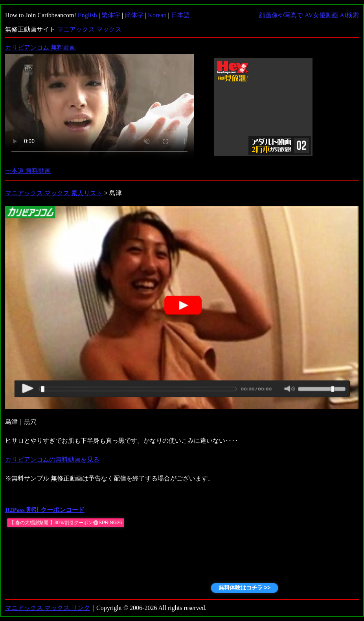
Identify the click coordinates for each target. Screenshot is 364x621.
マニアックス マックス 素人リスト (54, 193)
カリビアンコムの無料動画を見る (52, 459)
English (87, 15)
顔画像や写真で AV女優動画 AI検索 (309, 15)
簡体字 (134, 15)
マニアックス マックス (89, 29)
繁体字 (111, 15)
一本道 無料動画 (28, 171)
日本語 (180, 15)
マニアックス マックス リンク (48, 608)
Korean (157, 15)
